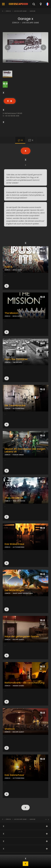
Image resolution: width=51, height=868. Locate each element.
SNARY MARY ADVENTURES (23, 593)
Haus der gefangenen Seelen (22, 637)
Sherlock (10, 729)
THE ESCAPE (17, 362)
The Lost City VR (14, 498)
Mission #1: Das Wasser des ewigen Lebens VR (25, 450)
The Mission (11, 313)
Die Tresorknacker (15, 406)
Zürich (8, 11)
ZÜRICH (16, 23)
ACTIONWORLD (18, 408)
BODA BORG (17, 316)
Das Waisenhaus (14, 544)
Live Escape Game (20, 11)
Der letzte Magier (14, 590)
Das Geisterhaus (14, 775)
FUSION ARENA (18, 455)
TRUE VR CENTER (19, 501)
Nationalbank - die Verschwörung (24, 683)
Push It (8, 267)
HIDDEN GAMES (18, 686)
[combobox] (41, 4)
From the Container (16, 359)
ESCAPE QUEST (18, 639)
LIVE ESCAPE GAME (31, 23)
